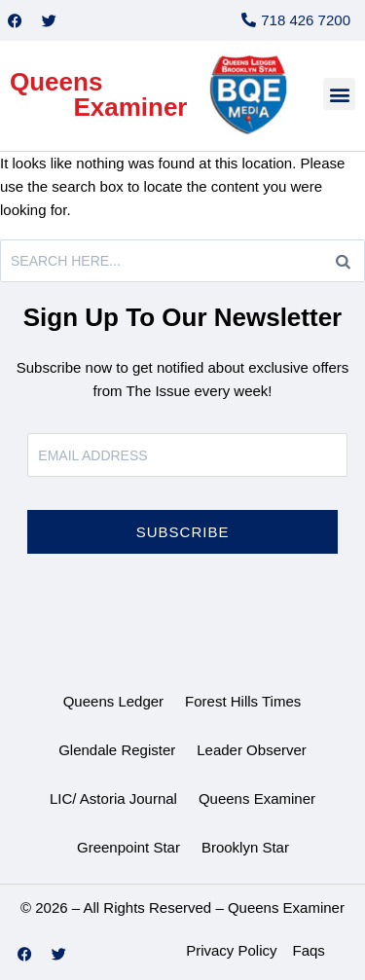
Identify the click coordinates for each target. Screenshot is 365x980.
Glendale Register (117, 750)
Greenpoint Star (128, 847)
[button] (339, 94)
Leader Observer (252, 750)
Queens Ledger (113, 701)
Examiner (130, 107)
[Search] (343, 261)
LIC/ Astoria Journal (113, 799)
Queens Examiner (257, 799)
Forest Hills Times (243, 701)
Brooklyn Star (245, 847)
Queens (56, 82)
